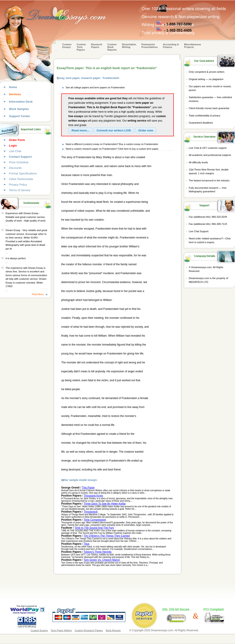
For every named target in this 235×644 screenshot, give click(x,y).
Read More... (39, 294)
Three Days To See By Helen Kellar (105, 504)
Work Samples (19, 109)
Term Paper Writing (61, 630)
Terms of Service (20, 190)
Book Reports (113, 630)
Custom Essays (67, 46)
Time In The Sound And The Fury (94, 528)
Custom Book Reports (112, 47)
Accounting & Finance (171, 46)
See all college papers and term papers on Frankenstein (95, 87)
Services (15, 94)
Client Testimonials (21, 179)
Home (13, 87)
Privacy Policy (18, 185)
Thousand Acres (93, 496)
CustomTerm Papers (81, 47)
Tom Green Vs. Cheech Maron (102, 560)
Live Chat (15, 151)
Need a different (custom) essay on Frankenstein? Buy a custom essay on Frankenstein (112, 144)
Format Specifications (23, 173)
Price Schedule (19, 162)
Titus (87, 544)
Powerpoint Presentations (150, 46)
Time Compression (95, 520)
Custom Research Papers (89, 630)
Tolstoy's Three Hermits (98, 552)
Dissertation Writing (129, 46)
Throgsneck (91, 512)
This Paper (88, 488)
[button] (80, 130)
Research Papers (97, 46)
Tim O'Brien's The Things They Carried (107, 536)
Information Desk (21, 102)
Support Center (20, 116)
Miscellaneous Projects (192, 46)
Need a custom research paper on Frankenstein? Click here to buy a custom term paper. (112, 149)
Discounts (15, 168)
